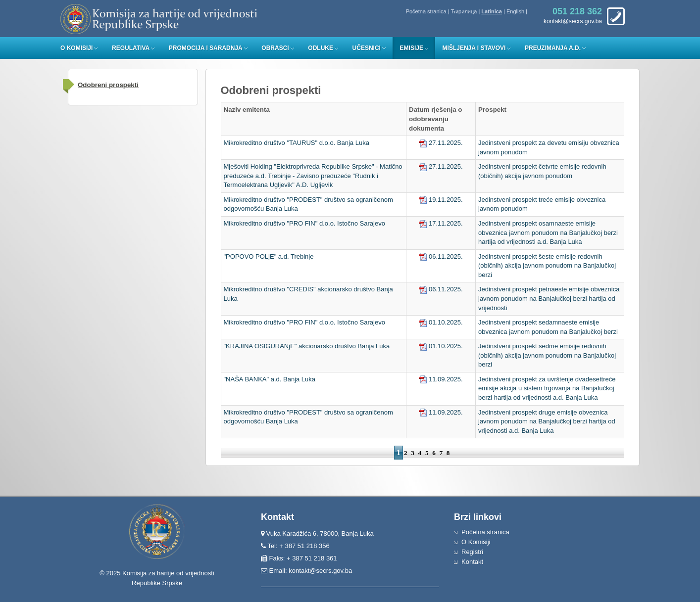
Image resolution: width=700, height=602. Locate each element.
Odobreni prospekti (108, 85)
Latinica (492, 11)
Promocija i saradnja (206, 48)
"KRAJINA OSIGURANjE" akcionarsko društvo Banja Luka (307, 346)
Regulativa (131, 48)
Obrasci (275, 48)
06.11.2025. (441, 256)
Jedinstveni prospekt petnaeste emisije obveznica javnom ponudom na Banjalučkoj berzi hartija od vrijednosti (549, 298)
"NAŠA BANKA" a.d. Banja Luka (270, 379)
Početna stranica (426, 11)
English (515, 11)
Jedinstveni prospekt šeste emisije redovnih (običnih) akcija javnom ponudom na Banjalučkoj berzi (547, 266)
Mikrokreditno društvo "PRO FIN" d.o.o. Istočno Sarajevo (304, 223)
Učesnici (367, 48)
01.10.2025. (441, 322)
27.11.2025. (441, 143)
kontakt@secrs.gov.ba (320, 571)
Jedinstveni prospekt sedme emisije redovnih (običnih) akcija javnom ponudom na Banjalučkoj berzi (547, 355)
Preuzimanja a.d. (553, 48)
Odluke (321, 48)
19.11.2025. (441, 200)
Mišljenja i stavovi (474, 48)
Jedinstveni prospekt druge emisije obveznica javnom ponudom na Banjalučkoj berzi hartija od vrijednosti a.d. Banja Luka (547, 421)
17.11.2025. (441, 223)
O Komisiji (76, 48)
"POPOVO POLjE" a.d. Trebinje (269, 256)
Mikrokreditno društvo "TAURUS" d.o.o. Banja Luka (297, 143)
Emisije (412, 48)
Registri (472, 552)
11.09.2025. (441, 379)
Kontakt (472, 562)
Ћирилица (464, 11)
